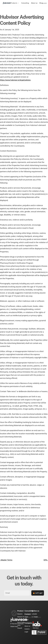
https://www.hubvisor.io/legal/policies (15, 80)
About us (34, 3)
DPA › (46, 560)
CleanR (20, 628)
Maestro (20, 614)
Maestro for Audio (23, 620)
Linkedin (34, 614)
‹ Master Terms (6, 560)
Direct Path (21, 622)
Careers (27, 629)
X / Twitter (35, 617)
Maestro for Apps (23, 617)
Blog (41, 3)
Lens (19, 625)
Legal (26, 632)
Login (45, 3)
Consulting (25, 3)
